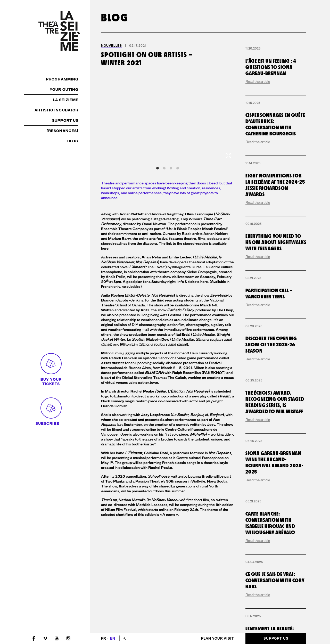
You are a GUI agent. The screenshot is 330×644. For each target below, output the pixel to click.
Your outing (64, 89)
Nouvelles (112, 46)
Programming (62, 79)
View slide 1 (158, 168)
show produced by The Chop (195, 310)
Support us (65, 120)
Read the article (258, 121)
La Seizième (66, 100)
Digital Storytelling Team (142, 378)
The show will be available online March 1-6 (182, 305)
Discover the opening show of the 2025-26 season (271, 468)
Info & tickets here (193, 282)
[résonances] (63, 131)
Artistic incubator (56, 110)
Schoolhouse (159, 476)
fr (104, 638)
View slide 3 (171, 168)
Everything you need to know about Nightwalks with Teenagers (276, 366)
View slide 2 (164, 168)
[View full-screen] (228, 156)
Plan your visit (218, 638)
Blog (73, 141)
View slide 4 (178, 168)
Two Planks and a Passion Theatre (134, 481)
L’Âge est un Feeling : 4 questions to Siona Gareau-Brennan (271, 107)
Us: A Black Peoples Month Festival (197, 229)
